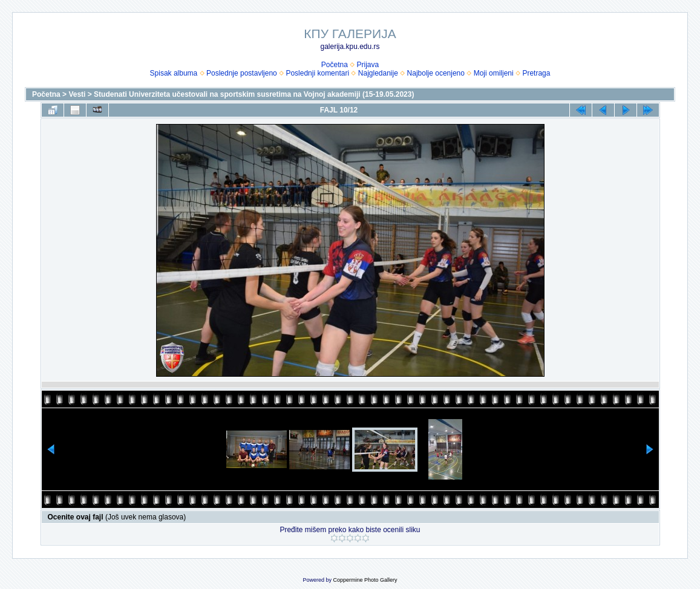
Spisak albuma (174, 73)
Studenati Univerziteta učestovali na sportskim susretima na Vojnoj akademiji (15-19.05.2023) (254, 94)
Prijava (368, 65)
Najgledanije (378, 73)
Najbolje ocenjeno (436, 73)
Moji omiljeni (494, 73)
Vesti (77, 94)
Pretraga (536, 73)
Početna (335, 65)
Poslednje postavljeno (242, 73)
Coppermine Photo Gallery (365, 580)
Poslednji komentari (317, 73)
